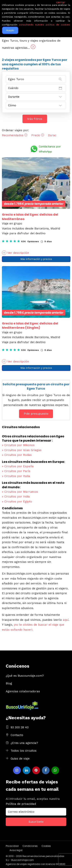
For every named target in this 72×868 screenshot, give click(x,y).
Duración (56, 135)
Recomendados (15, 135)
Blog (9, 683)
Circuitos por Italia (16, 476)
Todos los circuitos (24, 751)
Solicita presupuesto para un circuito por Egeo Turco (36, 386)
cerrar (61, 2)
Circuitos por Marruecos (20, 492)
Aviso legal (16, 850)
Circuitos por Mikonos (18, 445)
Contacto (17, 735)
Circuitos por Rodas (17, 455)
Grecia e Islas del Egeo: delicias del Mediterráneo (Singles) (30, 326)
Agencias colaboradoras (23, 691)
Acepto (10, 30)
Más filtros (35, 119)
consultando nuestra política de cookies (45, 25)
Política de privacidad (21, 804)
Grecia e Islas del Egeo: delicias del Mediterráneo (30, 217)
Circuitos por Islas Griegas (22, 450)
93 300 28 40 (20, 727)
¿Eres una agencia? (24, 743)
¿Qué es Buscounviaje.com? (25, 676)
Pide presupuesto (36, 414)
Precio (38, 135)
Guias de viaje (20, 759)
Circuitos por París (16, 471)
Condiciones (30, 846)
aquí (66, 620)
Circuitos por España (18, 466)
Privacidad (12, 846)
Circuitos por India (16, 497)
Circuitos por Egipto (17, 502)
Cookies (46, 846)
